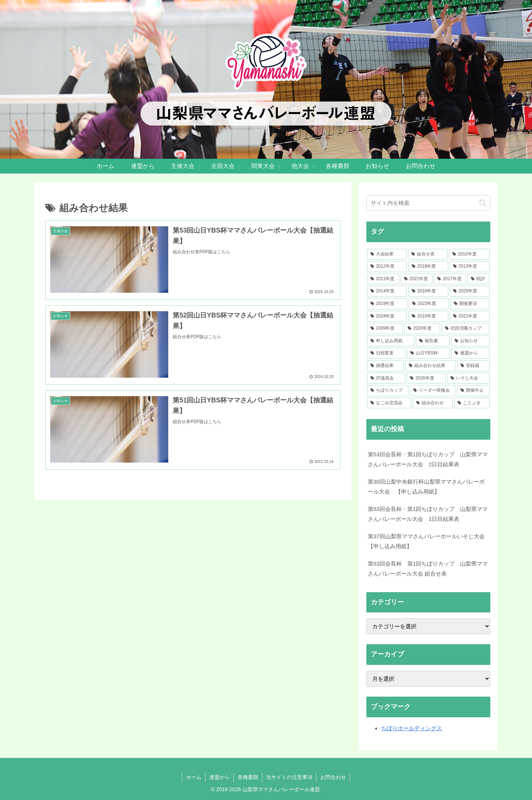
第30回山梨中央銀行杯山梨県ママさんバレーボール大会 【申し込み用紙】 (426, 487)
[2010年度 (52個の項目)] (469, 254)
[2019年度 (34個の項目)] (387, 304)
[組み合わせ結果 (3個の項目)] (431, 366)
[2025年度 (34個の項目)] (470, 291)
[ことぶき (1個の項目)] (472, 403)
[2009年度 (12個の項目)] (385, 329)
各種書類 (248, 777)
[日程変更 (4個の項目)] (386, 353)
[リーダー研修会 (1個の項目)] (433, 391)
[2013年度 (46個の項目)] (470, 267)
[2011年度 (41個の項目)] (383, 279)
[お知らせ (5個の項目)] (470, 341)
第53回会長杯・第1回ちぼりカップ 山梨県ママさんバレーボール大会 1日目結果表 (428, 514)
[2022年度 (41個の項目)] (417, 279)
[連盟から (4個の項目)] (470, 353)
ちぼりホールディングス (412, 728)
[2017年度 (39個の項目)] (450, 279)
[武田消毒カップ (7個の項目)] (466, 329)
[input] (428, 203)
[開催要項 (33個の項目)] (470, 304)
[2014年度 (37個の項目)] (387, 291)
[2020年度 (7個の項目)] (422, 329)
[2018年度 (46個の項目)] (428, 267)
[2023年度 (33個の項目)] (429, 304)
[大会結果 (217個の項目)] (387, 254)
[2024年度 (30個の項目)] (387, 316)
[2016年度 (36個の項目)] (428, 291)
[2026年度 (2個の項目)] (426, 378)
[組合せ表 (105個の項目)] (428, 254)
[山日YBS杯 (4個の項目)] (428, 353)
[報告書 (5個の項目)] (433, 341)
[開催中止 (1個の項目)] (473, 391)
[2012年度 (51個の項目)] (387, 267)
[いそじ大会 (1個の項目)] (468, 378)
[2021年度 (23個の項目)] (470, 316)
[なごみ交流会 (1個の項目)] (389, 403)
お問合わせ (333, 777)
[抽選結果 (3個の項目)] (386, 366)
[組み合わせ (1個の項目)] (433, 403)
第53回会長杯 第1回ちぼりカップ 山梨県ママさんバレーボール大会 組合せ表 (428, 569)
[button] (483, 203)
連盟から (220, 777)
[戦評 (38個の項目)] (479, 279)
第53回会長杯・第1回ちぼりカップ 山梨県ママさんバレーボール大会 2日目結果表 (428, 459)
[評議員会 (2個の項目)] (386, 378)
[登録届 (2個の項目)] (473, 366)
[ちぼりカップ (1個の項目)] (388, 391)
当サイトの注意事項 (289, 777)
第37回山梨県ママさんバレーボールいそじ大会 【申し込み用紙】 (429, 541)
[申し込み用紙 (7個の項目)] (391, 341)
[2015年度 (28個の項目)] (428, 316)
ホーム (194, 777)
